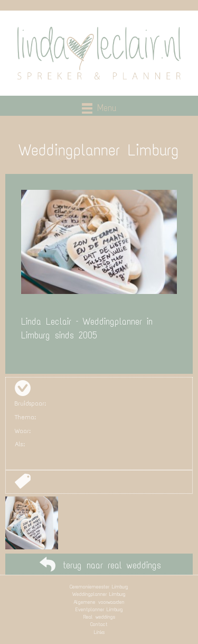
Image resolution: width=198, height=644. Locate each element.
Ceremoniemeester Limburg (99, 587)
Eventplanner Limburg (99, 609)
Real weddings (99, 617)
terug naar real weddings (112, 565)
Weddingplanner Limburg (99, 594)
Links (99, 632)
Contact (99, 624)
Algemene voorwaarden (99, 602)
